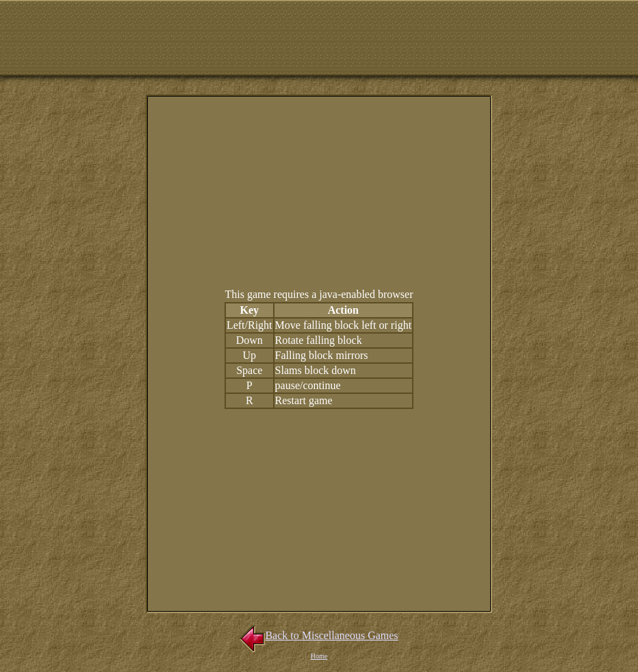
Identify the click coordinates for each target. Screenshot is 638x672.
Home (319, 656)
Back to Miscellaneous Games (319, 635)
